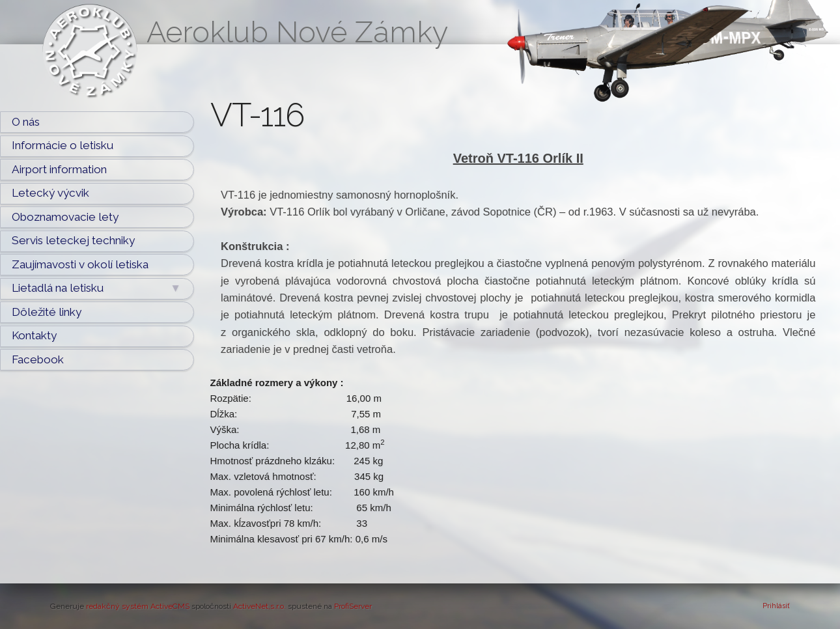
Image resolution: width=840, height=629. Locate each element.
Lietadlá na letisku (96, 288)
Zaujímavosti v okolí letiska (80, 264)
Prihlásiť (776, 606)
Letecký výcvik (50, 193)
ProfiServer (353, 606)
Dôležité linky (47, 312)
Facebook (38, 359)
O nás (26, 122)
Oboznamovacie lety (65, 217)
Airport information (59, 169)
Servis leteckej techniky (73, 240)
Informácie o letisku (63, 145)
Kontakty (34, 335)
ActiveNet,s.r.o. (259, 606)
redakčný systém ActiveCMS (138, 606)
